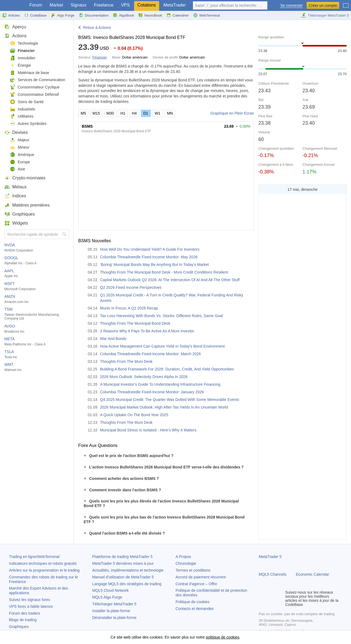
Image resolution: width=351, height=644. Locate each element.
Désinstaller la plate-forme (115, 618)
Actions (15, 36)
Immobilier (23, 58)
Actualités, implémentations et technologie (128, 570)
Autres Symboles (28, 124)
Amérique (22, 155)
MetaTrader (175, 5)
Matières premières (27, 205)
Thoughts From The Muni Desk (126, 361)
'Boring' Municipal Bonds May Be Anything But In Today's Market (154, 265)
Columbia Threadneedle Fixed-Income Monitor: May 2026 (149, 257)
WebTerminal (207, 15)
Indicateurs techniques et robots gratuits (43, 563)
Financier (22, 51)
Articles (11, 15)
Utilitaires (22, 116)
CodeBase (36, 15)
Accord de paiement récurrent (201, 577)
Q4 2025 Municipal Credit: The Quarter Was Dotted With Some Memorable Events (170, 400)
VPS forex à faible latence (31, 606)
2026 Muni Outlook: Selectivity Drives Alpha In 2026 (144, 377)
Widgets (16, 223)
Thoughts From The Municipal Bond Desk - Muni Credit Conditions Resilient (164, 272)
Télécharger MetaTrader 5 (325, 15)
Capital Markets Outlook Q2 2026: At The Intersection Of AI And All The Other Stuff (170, 280)
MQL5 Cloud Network (111, 590)
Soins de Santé (27, 102)
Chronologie (186, 563)
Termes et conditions (193, 570)
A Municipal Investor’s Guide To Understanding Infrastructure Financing (160, 384)
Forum (36, 5)
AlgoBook (123, 15)
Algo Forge (63, 15)
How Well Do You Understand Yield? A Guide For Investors (150, 249)
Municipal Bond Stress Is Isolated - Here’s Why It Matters (148, 430)
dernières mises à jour (123, 563)
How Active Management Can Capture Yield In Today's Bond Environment (162, 346)
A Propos (183, 557)
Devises (16, 132)
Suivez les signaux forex (30, 600)
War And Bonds (113, 339)
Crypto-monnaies (25, 178)
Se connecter (291, 6)
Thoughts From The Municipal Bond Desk (135, 323)
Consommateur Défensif (34, 95)
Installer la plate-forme (111, 611)
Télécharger (114, 604)
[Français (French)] (346, 3)
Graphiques (20, 214)
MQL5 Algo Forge (107, 597)
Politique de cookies (193, 602)
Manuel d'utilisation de (123, 577)
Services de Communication (37, 80)
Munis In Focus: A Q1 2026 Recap (129, 308)
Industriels (22, 109)
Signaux (78, 5)
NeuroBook (150, 15)
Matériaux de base (29, 73)
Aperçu (15, 27)
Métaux (15, 187)
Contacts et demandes (195, 609)
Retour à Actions (97, 27)
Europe (20, 162)
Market (56, 5)
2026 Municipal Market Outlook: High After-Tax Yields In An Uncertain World (164, 407)
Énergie (20, 65)
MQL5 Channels (273, 574)
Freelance (104, 5)
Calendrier (178, 15)
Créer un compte (323, 5)
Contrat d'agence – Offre (196, 584)
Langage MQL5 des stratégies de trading (127, 584)
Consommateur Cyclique (35, 87)
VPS (125, 5)
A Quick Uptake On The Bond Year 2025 (134, 415)
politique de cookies (223, 637)
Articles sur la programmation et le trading (44, 570)
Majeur (20, 140)
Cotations (147, 5)
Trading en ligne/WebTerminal (34, 557)
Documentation (94, 15)
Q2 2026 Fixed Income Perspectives (131, 287)
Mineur (20, 147)
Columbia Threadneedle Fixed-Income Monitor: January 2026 (152, 392)
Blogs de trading (23, 620)
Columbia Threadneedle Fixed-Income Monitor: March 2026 (150, 354)
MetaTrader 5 (270, 557)
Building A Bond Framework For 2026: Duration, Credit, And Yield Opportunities (167, 369)
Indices (15, 196)
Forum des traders (25, 613)
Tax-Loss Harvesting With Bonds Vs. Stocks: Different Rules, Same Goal (161, 316)
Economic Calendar (313, 574)
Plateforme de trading (122, 557)
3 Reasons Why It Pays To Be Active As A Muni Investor (147, 331)
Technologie (24, 43)
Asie (17, 169)
